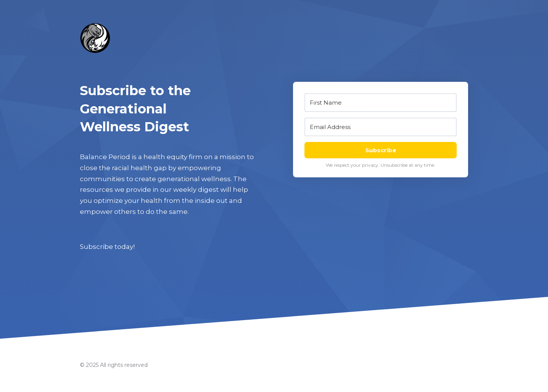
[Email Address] (381, 127)
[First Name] (381, 103)
